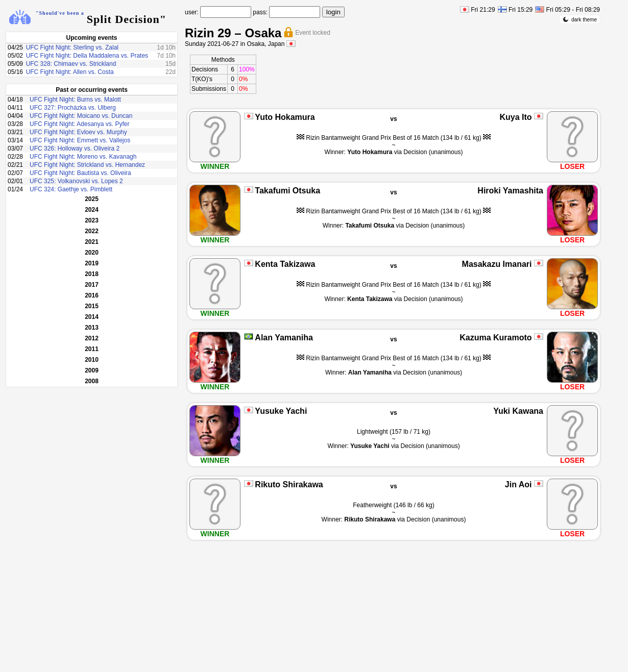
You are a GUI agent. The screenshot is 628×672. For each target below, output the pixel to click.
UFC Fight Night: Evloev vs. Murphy (78, 132)
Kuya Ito (515, 117)
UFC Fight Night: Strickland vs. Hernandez (87, 165)
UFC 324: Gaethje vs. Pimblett (71, 189)
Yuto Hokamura (285, 117)
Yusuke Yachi (281, 411)
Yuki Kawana (518, 411)
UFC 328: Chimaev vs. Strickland (71, 64)
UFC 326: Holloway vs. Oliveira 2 (75, 148)
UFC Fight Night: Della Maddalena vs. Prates (87, 56)
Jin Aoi (518, 484)
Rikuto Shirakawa (289, 484)
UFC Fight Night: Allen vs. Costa (70, 72)
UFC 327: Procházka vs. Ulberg (73, 108)
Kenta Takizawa (285, 264)
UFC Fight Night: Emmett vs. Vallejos (80, 140)
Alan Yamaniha (284, 338)
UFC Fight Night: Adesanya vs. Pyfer (79, 124)
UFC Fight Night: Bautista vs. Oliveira (80, 173)
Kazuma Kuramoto (496, 338)
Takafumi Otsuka (287, 191)
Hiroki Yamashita (510, 191)
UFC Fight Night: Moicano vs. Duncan (81, 116)
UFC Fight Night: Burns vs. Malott (75, 99)
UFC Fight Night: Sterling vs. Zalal (72, 47)
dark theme (580, 19)
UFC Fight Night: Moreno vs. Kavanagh (83, 157)
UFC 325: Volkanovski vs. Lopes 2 (76, 181)
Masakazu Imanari (497, 264)
